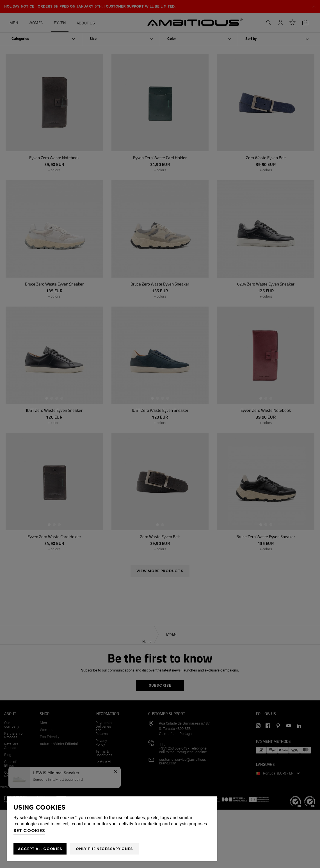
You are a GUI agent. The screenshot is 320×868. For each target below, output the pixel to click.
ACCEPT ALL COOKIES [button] (40, 849)
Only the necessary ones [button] (104, 849)
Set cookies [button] (29, 831)
